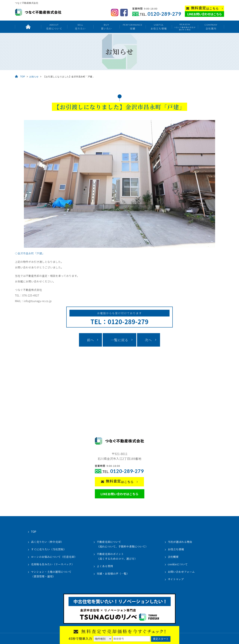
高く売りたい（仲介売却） (47, 542)
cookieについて (178, 564)
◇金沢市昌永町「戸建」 (30, 253)
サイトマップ (176, 579)
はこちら (205, 8)
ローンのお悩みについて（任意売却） (54, 557)
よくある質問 (105, 566)
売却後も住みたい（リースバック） (53, 564)
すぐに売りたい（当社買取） (49, 549)
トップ (28, 27)
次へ (148, 340)
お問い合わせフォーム (181, 572)
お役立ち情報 (159, 27)
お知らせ (34, 77)
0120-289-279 (164, 14)
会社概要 (173, 557)
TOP (23, 77)
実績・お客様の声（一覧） (113, 574)
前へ (90, 340)
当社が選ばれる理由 (180, 542)
